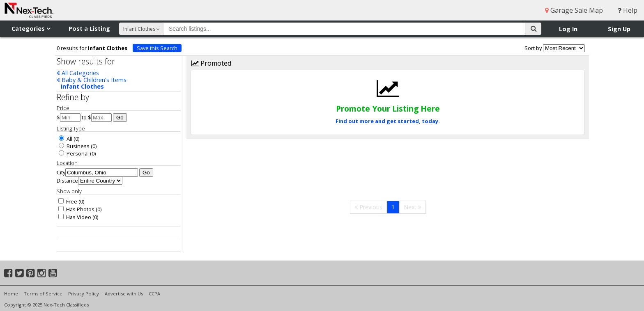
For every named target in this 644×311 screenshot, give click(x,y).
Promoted (211, 63)
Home (11, 294)
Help (628, 10)
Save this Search (157, 48)
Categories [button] (31, 29)
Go (120, 118)
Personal (74, 153)
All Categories (78, 73)
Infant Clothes (82, 86)
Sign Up (619, 29)
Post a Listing (89, 29)
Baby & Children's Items (92, 80)
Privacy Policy (84, 294)
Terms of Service (43, 294)
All (66, 139)
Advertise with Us (124, 294)
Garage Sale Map (574, 10)
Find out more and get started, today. (388, 121)
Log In (568, 29)
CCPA (154, 294)
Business (74, 146)
